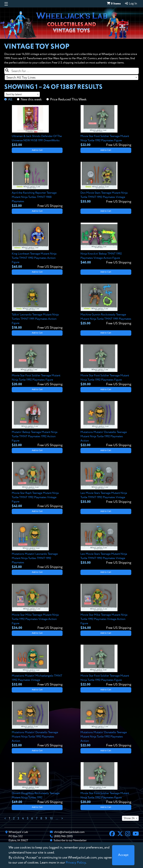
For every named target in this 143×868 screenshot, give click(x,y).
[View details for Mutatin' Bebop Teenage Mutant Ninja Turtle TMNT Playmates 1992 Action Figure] (37, 424)
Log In (131, 4)
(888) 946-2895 (63, 836)
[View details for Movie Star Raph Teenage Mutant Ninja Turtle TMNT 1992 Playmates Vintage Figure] (37, 485)
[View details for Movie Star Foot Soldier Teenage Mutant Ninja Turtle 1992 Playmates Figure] (106, 126)
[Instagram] (128, 834)
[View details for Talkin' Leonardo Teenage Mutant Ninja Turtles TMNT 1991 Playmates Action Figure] (37, 307)
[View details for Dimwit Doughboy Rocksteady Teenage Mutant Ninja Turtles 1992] (37, 783)
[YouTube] (136, 834)
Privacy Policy (76, 863)
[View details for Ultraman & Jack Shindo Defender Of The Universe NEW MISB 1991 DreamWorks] (37, 126)
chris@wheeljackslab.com (69, 832)
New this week (31, 100)
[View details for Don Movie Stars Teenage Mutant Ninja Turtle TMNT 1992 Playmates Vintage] (106, 183)
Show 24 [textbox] (129, 818)
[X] (120, 834)
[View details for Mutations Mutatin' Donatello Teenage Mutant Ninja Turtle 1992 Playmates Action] (106, 424)
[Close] (123, 855)
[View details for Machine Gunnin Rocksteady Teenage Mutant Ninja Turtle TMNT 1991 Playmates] (106, 305)
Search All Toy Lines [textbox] (21, 78)
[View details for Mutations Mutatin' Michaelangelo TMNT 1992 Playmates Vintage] (37, 666)
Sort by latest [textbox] (14, 94)
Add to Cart (37, 150)
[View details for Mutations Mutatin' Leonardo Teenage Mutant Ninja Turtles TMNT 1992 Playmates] (37, 546)
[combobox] (71, 77)
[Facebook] (112, 834)
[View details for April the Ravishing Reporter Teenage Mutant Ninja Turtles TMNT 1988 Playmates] (37, 185)
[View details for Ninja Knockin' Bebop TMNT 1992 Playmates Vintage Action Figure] (106, 244)
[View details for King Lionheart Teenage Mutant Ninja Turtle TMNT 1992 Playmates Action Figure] (37, 246)
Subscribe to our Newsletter (70, 840)
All (10, 100)
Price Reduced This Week (68, 100)
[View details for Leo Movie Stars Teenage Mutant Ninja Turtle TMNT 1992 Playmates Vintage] (106, 483)
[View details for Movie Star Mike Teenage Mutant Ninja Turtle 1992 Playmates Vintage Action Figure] (37, 607)
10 (51, 819)
